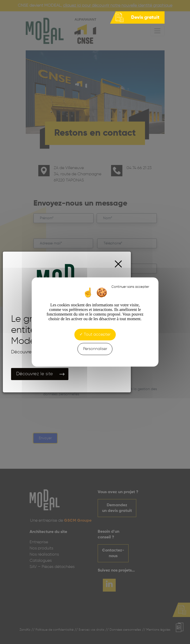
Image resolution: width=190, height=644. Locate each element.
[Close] (118, 264)
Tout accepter (95, 334)
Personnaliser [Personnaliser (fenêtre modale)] (95, 349)
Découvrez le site (35, 374)
